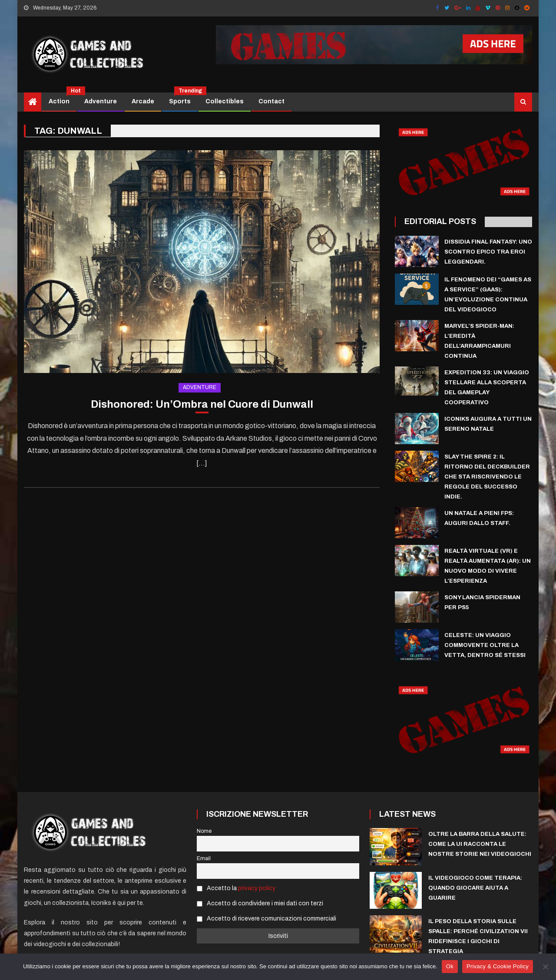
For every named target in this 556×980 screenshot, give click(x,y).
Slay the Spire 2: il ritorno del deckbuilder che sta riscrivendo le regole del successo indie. (487, 477)
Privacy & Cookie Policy (498, 966)
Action (62, 99)
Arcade (143, 101)
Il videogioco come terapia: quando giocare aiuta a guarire (475, 888)
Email (204, 858)
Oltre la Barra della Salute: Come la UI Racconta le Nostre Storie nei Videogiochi (480, 844)
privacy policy (257, 888)
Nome (204, 831)
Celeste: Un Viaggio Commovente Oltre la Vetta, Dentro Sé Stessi (485, 645)
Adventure (101, 101)
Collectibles (225, 101)
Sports (183, 99)
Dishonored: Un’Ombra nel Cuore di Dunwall (202, 404)
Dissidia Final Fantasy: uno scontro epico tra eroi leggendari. (488, 252)
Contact (271, 101)
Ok (450, 966)
